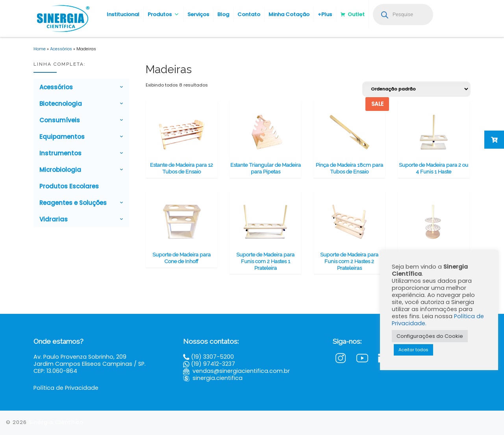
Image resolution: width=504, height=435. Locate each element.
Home (40, 49)
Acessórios (61, 49)
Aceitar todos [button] (413, 350)
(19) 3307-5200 (212, 357)
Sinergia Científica (56, 422)
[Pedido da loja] (416, 89)
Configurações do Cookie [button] (430, 336)
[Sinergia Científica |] (62, 18)
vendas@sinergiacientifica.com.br (241, 371)
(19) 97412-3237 (213, 364)
